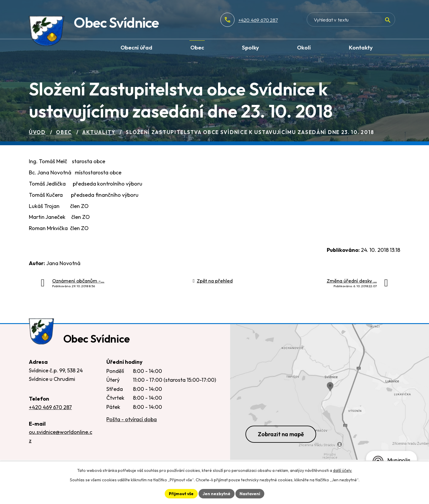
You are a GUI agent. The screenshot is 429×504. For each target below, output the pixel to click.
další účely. (343, 470)
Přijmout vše (181, 493)
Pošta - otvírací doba (132, 420)
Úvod (37, 132)
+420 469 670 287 (277, 20)
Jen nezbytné (217, 493)
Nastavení (250, 493)
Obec (64, 132)
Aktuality (99, 132)
